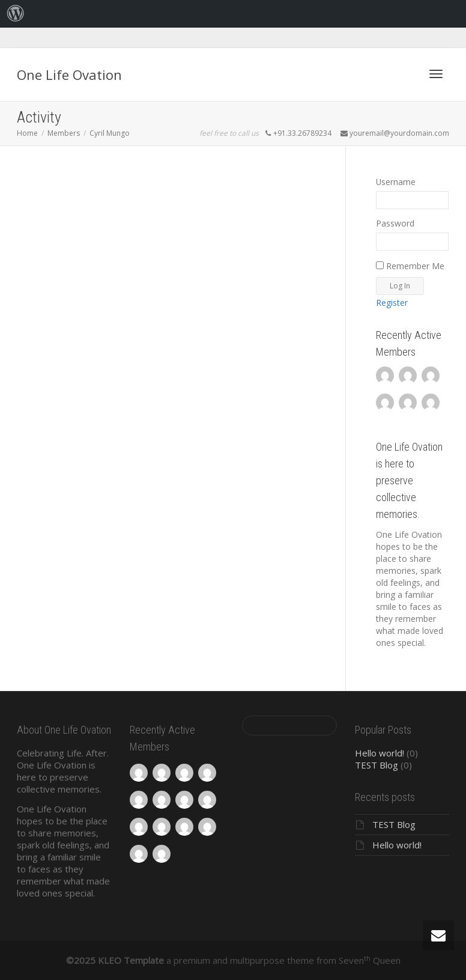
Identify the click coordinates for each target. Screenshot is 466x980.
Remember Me (410, 266)
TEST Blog (377, 765)
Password (395, 223)
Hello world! (380, 753)
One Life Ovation (69, 75)
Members (64, 133)
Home (27, 133)
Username (396, 182)
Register (392, 303)
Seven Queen (370, 960)
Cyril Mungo (110, 133)
